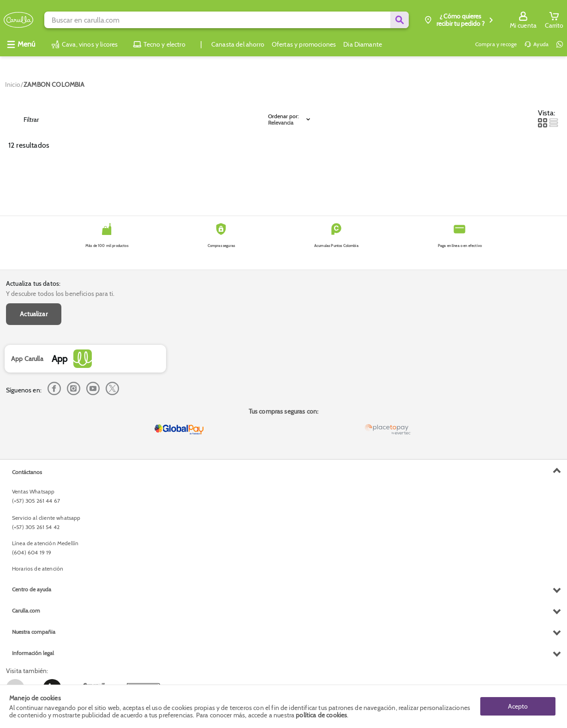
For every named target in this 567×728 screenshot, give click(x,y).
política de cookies (321, 715)
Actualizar (34, 314)
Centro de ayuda (32, 589)
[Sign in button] (523, 20)
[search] (226, 20)
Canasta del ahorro (238, 44)
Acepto (518, 706)
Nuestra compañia (34, 632)
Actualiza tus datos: (33, 283)
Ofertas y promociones (304, 44)
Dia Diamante (363, 44)
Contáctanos (27, 472)
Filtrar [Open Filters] (25, 120)
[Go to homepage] (13, 84)
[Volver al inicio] (18, 20)
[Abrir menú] (21, 44)
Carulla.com (26, 611)
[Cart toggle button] (554, 20)
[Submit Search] (400, 20)
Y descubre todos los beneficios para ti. (60, 294)
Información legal (33, 653)
